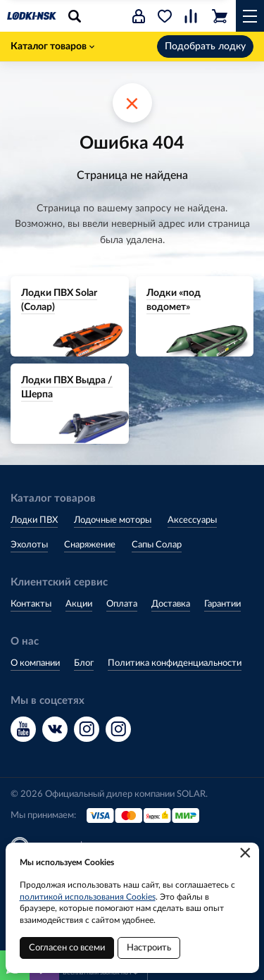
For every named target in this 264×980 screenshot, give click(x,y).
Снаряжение (90, 545)
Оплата (122, 604)
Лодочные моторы (113, 520)
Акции (79, 604)
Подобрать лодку (205, 46)
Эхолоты (29, 545)
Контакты (31, 604)
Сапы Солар (157, 545)
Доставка (171, 604)
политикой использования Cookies (88, 897)
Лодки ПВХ (34, 520)
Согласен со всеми (67, 948)
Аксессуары (192, 520)
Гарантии (222, 604)
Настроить (149, 948)
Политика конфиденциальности (175, 663)
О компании (35, 663)
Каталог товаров (52, 46)
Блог (84, 663)
